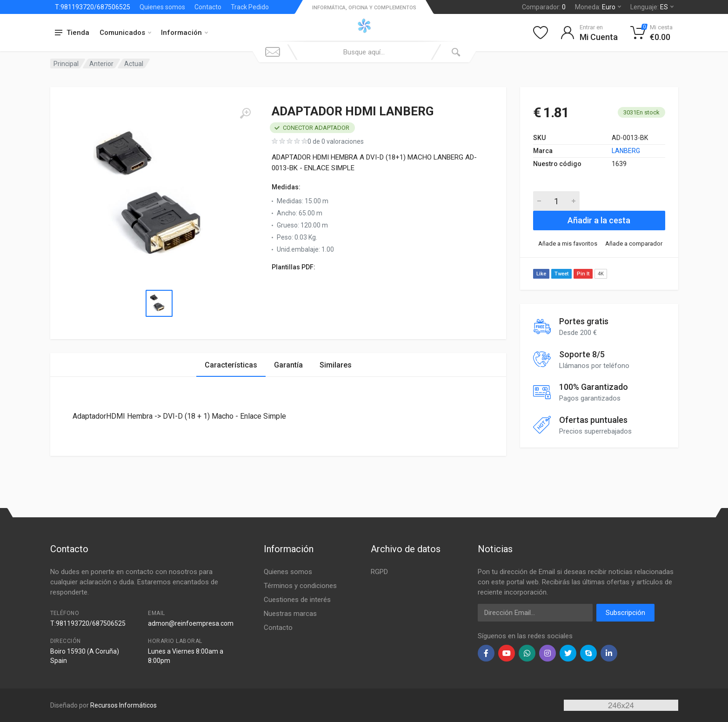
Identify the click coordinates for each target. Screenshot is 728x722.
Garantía (288, 365)
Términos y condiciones (300, 586)
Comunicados (125, 33)
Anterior (101, 64)
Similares (336, 365)
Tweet (561, 274)
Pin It (583, 274)
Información (184, 33)
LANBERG (626, 151)
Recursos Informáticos (124, 705)
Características (231, 365)
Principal (66, 64)
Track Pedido (250, 7)
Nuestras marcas (290, 614)
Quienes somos (162, 7)
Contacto (208, 7)
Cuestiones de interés (297, 600)
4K (601, 274)
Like (541, 274)
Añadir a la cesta (599, 220)
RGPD (379, 572)
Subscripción (625, 613)
